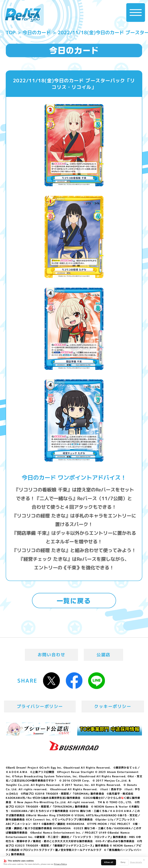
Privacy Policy (60, 864)
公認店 (103, 655)
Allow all (109, 862)
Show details (136, 862)
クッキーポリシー (113, 706)
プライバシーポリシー (40, 706)
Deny (123, 862)
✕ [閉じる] (144, 860)
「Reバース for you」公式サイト (23, 15)
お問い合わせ (52, 655)
